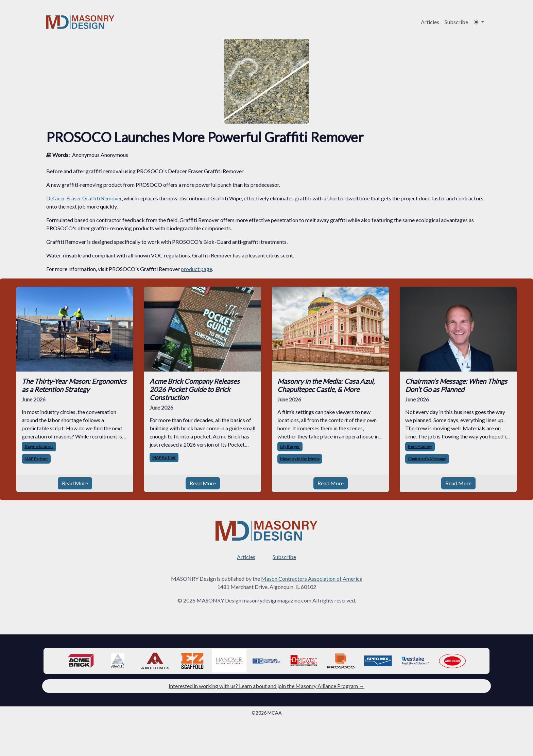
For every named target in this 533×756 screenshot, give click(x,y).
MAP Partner (36, 459)
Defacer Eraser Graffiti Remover (84, 198)
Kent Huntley (420, 446)
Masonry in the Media (300, 459)
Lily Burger (290, 446)
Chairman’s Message (427, 459)
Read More (75, 483)
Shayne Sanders (39, 446)
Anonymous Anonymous (100, 155)
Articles (430, 22)
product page (196, 269)
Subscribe (456, 22)
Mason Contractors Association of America (312, 579)
